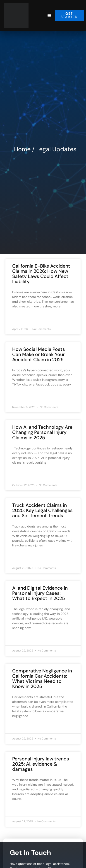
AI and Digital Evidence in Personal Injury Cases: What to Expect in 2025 (40, 593)
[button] (49, 16)
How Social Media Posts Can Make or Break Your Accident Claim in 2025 (39, 354)
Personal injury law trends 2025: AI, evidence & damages (41, 764)
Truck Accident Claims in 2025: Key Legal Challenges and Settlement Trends (42, 510)
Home (22, 149)
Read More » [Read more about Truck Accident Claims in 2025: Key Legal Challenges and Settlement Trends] (21, 556)
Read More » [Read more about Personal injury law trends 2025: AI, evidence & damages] (21, 809)
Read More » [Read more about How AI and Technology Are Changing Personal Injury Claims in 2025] (21, 473)
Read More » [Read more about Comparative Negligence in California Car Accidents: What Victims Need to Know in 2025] (21, 726)
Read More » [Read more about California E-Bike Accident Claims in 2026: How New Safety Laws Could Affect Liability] (21, 317)
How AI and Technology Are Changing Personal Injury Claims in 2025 (42, 432)
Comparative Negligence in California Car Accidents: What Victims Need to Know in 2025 (42, 679)
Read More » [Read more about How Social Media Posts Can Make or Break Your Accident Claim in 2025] (21, 395)
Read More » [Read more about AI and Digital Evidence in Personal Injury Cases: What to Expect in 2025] (21, 638)
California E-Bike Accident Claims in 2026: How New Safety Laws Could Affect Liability (41, 274)
